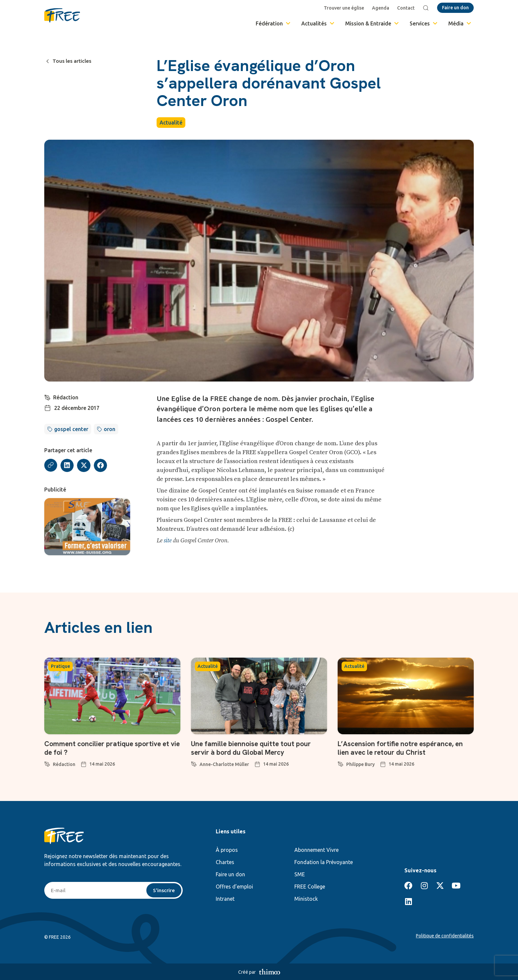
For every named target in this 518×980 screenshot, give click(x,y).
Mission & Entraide (372, 23)
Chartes (225, 862)
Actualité (171, 123)
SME (300, 874)
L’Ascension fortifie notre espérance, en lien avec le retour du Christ (404, 748)
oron (110, 429)
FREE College (310, 887)
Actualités (318, 23)
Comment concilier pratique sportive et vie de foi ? (110, 748)
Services (424, 23)
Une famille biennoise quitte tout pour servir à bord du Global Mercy (254, 748)
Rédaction (66, 397)
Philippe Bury (360, 764)
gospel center (71, 429)
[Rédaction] (48, 397)
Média (460, 23)
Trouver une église (345, 8)
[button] (68, 466)
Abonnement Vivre (316, 850)
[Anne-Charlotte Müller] (194, 763)
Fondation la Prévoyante (324, 862)
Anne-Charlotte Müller (224, 764)
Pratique (60, 666)
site (167, 541)
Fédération (274, 23)
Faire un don (230, 874)
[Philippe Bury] (341, 763)
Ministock (306, 899)
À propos (227, 850)
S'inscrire (164, 890)
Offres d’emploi (234, 887)
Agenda (381, 8)
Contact (407, 8)
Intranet (225, 899)
